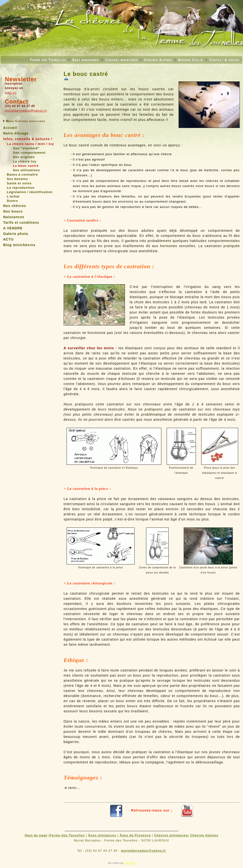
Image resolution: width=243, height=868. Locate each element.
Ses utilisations (26, 170)
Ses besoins (17, 179)
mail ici (11, 93)
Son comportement (29, 153)
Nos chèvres (15, 206)
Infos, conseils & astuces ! (28, 139)
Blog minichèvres (19, 245)
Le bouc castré (26, 166)
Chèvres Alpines (158, 60)
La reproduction (21, 188)
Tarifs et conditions (21, 223)
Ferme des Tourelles (48, 60)
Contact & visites (224, 60)
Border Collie (191, 60)
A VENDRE (13, 228)
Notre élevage (16, 133)
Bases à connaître (22, 174)
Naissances (14, 217)
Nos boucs (13, 211)
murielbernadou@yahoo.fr (26, 111)
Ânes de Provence (135, 835)
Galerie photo (16, 234)
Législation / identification (30, 192)
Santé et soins (19, 183)
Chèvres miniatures (122, 60)
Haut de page (36, 835)
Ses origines (24, 157)
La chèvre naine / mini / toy (30, 144)
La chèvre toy (25, 161)
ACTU (8, 239)
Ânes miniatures (86, 60)
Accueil (10, 128)
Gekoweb (129, 863)
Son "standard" (26, 148)
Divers (12, 201)
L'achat (13, 196)
